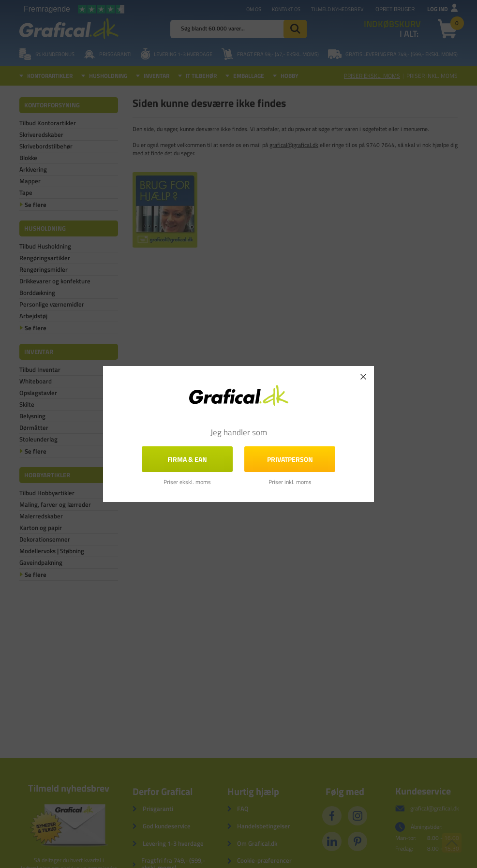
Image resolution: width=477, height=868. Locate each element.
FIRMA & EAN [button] (187, 459)
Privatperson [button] (290, 459)
